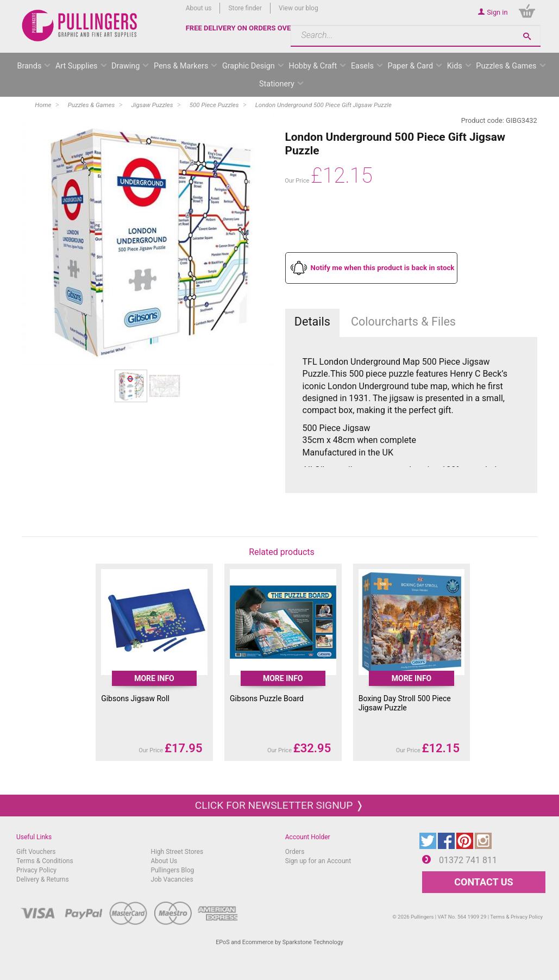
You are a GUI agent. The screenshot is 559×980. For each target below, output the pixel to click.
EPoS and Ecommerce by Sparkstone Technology (279, 942)
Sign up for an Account (318, 861)
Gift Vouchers (36, 852)
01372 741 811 (468, 860)
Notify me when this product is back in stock (383, 268)
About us (199, 8)
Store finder (245, 8)
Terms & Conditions (45, 861)
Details (312, 322)
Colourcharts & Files (403, 322)
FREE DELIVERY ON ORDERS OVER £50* (249, 28)
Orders (295, 852)
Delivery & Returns (43, 879)
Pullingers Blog (172, 870)
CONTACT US (483, 882)
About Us (164, 861)
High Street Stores (177, 852)
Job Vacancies (172, 879)
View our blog (299, 8)
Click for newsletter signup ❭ (279, 805)
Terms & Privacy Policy (516, 917)
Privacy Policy (36, 870)
